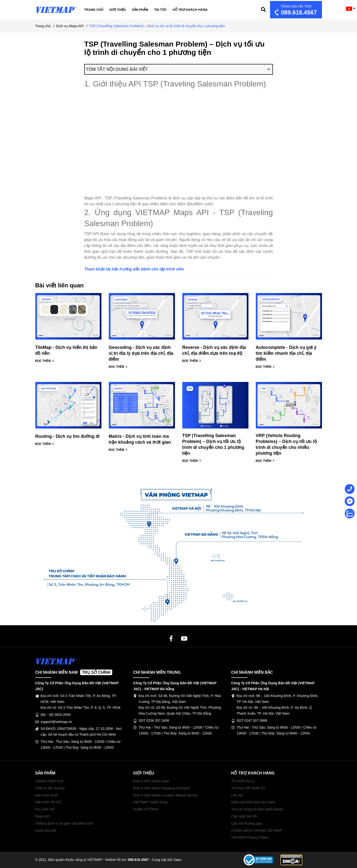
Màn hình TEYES (49, 802)
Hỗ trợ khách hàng (190, 10)
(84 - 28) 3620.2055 (56, 715)
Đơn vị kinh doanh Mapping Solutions (162, 788)
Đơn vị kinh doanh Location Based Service (166, 795)
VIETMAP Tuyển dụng (150, 802)
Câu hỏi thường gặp (247, 823)
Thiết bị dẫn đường (50, 788)
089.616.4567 (295, 10)
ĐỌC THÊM (45, 361)
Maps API (43, 816)
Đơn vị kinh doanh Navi (151, 781)
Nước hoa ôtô (46, 831)
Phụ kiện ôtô (45, 809)
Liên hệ (237, 795)
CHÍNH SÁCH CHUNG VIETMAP (257, 831)
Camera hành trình (50, 781)
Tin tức (160, 10)
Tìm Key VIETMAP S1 (248, 788)
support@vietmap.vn (56, 722)
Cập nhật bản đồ (244, 816)
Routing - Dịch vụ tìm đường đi (68, 436)
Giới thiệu (118, 10)
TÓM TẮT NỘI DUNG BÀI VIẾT (178, 69)
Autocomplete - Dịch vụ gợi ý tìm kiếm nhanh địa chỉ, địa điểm (286, 353)
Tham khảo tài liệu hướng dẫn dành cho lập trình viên (134, 269)
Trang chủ (94, 10)
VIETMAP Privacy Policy (250, 837)
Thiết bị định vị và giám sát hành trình (64, 823)
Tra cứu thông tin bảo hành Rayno (257, 809)
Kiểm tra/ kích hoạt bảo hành (253, 802)
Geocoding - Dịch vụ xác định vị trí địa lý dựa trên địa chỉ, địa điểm (141, 353)
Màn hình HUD (47, 795)
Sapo (177, 860)
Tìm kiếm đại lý (243, 781)
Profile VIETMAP (146, 809)
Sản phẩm (140, 10)
